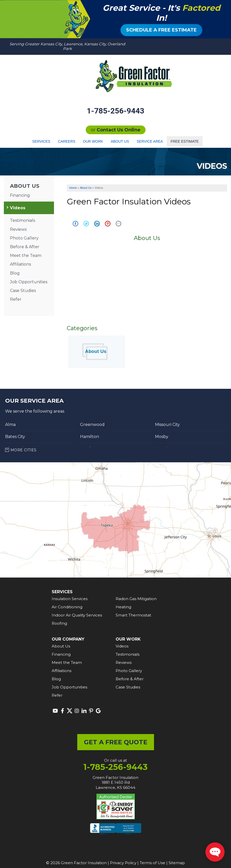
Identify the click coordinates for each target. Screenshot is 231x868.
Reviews (18, 229)
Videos (18, 208)
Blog (15, 273)
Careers (67, 142)
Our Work (93, 142)
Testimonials (23, 220)
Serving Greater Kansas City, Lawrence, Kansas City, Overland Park (67, 46)
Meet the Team (26, 255)
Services (41, 142)
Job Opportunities (29, 282)
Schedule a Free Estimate (161, 30)
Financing (20, 195)
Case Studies (23, 291)
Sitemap (177, 863)
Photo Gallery (24, 238)
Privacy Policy (123, 863)
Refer (16, 299)
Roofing (59, 623)
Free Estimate (185, 142)
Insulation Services (70, 599)
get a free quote (116, 742)
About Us (120, 142)
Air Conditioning (67, 607)
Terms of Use (152, 863)
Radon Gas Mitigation (136, 599)
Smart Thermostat (133, 615)
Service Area (150, 142)
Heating (123, 607)
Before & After (25, 247)
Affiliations (20, 264)
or (116, 130)
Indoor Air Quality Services (77, 615)
